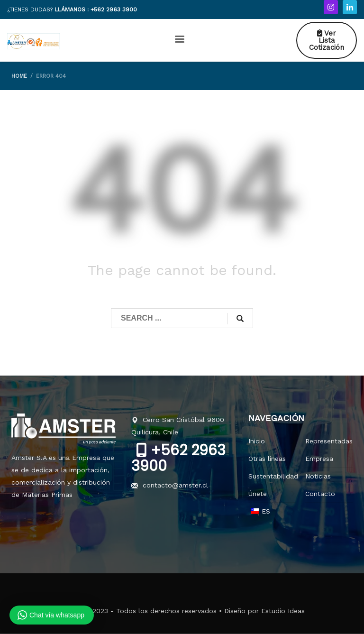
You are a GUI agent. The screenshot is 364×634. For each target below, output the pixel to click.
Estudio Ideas (283, 611)
